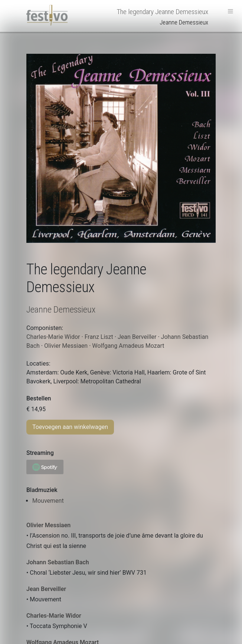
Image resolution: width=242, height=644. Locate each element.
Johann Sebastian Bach (58, 562)
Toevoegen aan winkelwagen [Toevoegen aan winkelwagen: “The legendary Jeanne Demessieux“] (70, 427)
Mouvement (48, 501)
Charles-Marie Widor (54, 616)
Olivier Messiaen (48, 525)
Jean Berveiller (46, 589)
